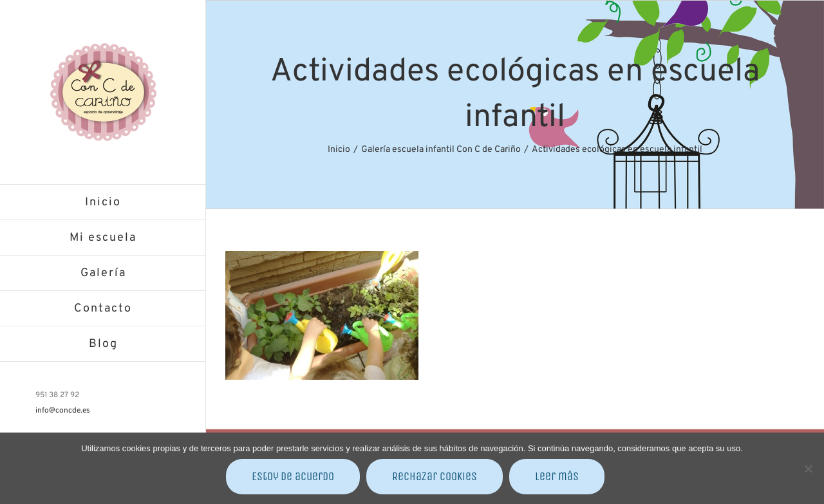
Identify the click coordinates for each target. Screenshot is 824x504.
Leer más (557, 476)
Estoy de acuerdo (293, 476)
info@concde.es (63, 411)
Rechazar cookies (435, 476)
